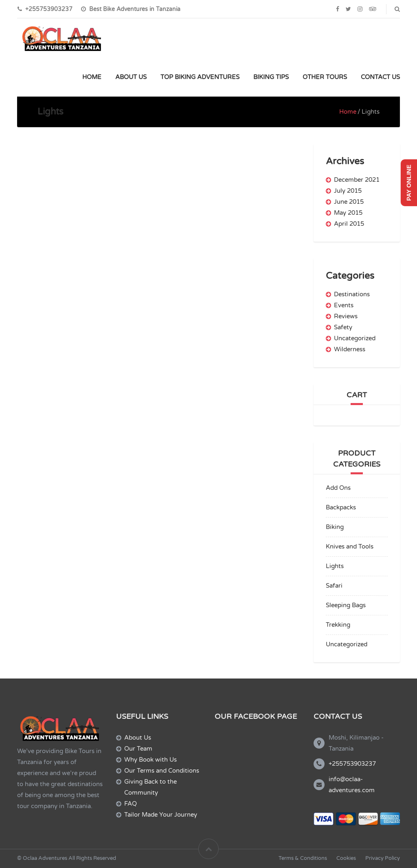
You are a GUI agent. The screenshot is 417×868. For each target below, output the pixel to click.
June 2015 (349, 202)
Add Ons (338, 488)
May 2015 (348, 213)
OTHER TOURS (325, 77)
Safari (334, 586)
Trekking (338, 625)
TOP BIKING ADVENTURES (200, 77)
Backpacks (341, 507)
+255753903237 (352, 764)
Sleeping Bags (346, 605)
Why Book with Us (150, 760)
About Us (138, 738)
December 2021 (357, 180)
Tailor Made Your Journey (161, 815)
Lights (335, 566)
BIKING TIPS (271, 77)
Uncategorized (355, 338)
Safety (343, 327)
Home (348, 112)
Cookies (346, 858)
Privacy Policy (383, 858)
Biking (335, 527)
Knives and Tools (350, 546)
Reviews (346, 316)
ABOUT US (131, 77)
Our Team (138, 749)
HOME (92, 77)
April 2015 (349, 224)
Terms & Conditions (303, 858)
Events (344, 305)
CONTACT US (380, 77)
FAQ (131, 804)
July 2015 (348, 191)
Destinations (352, 294)
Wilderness (350, 349)
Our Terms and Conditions (162, 771)
